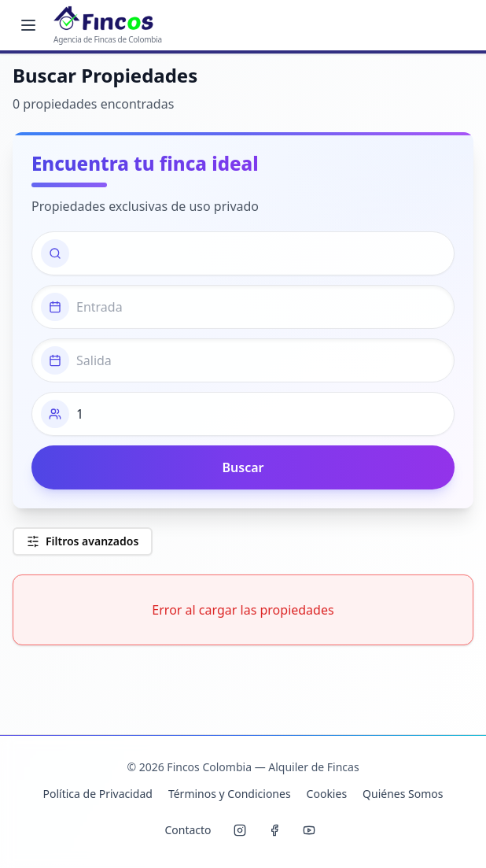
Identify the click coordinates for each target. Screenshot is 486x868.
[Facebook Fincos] (274, 830)
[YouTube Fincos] (309, 830)
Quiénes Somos (403, 794)
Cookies (327, 794)
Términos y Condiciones (230, 794)
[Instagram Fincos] (240, 830)
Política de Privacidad (97, 794)
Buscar (243, 467)
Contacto (188, 830)
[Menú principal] (28, 25)
